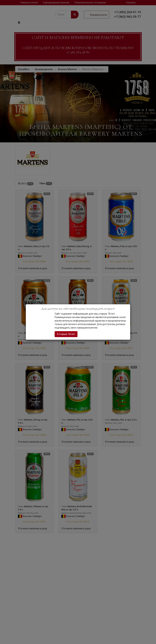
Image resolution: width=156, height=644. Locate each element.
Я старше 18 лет (66, 334)
